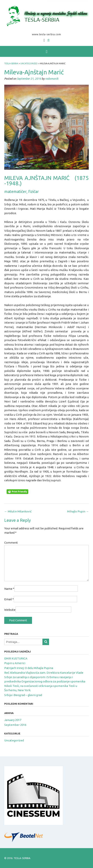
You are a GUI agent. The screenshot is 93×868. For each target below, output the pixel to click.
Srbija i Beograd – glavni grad (23, 695)
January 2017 (13, 720)
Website (10, 610)
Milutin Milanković (18, 511)
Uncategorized (14, 740)
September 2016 (15, 725)
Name (9, 589)
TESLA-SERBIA (22, 858)
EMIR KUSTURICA (16, 658)
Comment (11, 543)
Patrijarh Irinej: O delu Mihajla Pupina (29, 668)
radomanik (52, 79)
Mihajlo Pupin (78, 511)
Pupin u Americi (15, 663)
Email (9, 599)
